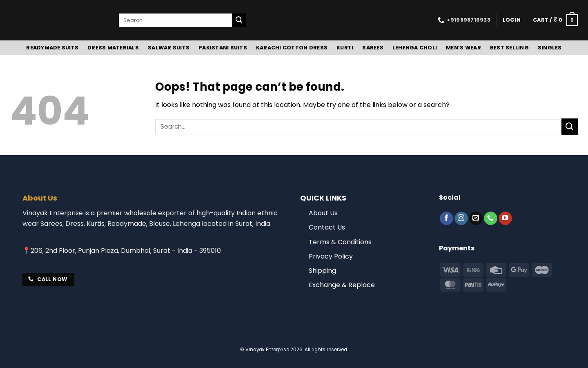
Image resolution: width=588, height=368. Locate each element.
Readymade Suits (52, 48)
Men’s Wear (463, 48)
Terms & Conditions (340, 242)
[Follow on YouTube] (505, 219)
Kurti (345, 48)
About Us (323, 213)
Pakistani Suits (223, 48)
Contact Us (327, 227)
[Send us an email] (476, 219)
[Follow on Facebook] (447, 219)
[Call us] (491, 219)
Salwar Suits (169, 48)
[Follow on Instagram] (461, 219)
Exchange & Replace (342, 285)
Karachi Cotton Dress (292, 48)
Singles (550, 48)
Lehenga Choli (415, 48)
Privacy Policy (331, 256)
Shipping (322, 271)
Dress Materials (113, 48)
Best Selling (509, 48)
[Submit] (239, 20)
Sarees (373, 48)
